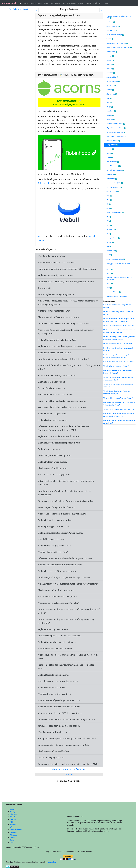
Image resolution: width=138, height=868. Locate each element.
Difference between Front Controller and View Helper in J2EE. (67, 719)
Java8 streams (112, 251)
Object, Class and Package (115, 35)
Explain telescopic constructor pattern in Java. (59, 443)
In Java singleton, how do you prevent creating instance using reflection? (66, 483)
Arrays (109, 103)
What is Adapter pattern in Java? (53, 552)
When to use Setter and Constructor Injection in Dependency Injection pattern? (66, 332)
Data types (111, 73)
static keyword (112, 179)
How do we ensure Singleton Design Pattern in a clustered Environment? (64, 493)
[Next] (101, 10)
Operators (110, 60)
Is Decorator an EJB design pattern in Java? (58, 375)
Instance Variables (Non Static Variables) (119, 48)
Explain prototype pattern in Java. (53, 526)
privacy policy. (51, 862)
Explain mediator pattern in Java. (53, 629)
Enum (109, 98)
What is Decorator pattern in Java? (54, 311)
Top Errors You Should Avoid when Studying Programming (119, 278)
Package (110, 56)
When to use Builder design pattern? (54, 475)
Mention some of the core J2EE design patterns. (60, 713)
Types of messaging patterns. (51, 758)
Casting (110, 153)
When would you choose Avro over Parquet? (118, 398)
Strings (110, 107)
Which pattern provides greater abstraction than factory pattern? (68, 584)
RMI (108, 204)
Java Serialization (113, 191)
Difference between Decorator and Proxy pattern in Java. (64, 324)
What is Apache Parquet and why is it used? (118, 344)
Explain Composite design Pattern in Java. (57, 340)
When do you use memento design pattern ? (58, 681)
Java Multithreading (114, 166)
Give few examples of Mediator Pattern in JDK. (59, 636)
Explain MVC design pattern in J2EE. (55, 353)
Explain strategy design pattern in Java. (56, 275)
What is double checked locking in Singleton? (59, 603)
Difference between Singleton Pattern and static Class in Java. (66, 501)
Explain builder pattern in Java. (52, 462)
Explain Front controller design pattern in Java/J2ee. (62, 346)
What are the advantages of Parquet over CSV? (119, 409)
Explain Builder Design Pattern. (52, 414)
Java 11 (110, 269)
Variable (110, 39)
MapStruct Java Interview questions (117, 296)
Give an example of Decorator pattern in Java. (59, 317)
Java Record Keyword (114, 292)
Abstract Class (112, 94)
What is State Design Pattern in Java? (55, 648)
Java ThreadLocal (113, 162)
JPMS (109, 288)
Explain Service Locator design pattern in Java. (59, 707)
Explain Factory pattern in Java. (52, 420)
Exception (110, 115)
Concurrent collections (114, 187)
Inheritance (111, 22)
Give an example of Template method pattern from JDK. (63, 745)
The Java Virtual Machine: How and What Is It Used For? (119, 264)
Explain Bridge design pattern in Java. (55, 520)
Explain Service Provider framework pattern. (58, 436)
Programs (110, 242)
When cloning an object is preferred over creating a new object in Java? (68, 657)
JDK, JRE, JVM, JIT (113, 26)
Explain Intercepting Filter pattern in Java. (57, 571)
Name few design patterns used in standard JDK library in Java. (67, 269)
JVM (109, 247)
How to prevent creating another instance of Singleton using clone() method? (69, 611)
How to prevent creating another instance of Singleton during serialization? (66, 621)
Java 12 (110, 273)
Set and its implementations (116, 132)
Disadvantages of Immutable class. (54, 751)
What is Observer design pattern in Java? (57, 263)
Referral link (43, 183)
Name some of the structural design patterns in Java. (62, 401)
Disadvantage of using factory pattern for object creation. (64, 577)
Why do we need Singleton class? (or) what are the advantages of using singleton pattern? (68, 303)
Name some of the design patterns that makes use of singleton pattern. (66, 667)
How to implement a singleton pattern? (56, 294)
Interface (110, 90)
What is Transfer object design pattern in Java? (59, 700)
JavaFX (109, 255)
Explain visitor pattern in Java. (52, 688)
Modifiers (110, 69)
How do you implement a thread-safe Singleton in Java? (63, 359)
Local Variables (112, 52)
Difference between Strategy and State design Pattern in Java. (66, 282)
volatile (110, 157)
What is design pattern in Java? (52, 256)
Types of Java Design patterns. (52, 388)
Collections (111, 120)
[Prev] (37, 10)
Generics (69, 774)
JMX (109, 217)
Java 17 (110, 284)
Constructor (111, 86)
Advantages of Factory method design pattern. (59, 726)
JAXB (109, 208)
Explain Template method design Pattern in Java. (60, 533)
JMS (109, 221)
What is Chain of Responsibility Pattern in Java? (60, 565)
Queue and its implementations (116, 136)
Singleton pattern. (46, 288)
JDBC (109, 196)
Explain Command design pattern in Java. (57, 642)
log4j (109, 225)
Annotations (111, 230)
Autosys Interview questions (116, 259)
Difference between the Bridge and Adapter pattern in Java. (65, 558)
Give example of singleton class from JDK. (57, 507)
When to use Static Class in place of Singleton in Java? (63, 514)
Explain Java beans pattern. (50, 449)
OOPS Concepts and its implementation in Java (119, 17)
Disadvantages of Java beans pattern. (55, 455)
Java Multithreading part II (115, 170)
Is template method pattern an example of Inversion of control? (67, 739)
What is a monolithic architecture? (54, 732)
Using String (111, 111)
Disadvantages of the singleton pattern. (56, 590)
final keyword (111, 174)
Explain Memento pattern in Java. (53, 675)
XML (109, 234)
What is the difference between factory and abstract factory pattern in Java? (69, 367)
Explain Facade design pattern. (52, 382)
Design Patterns (112, 145)
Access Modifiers (112, 77)
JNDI (109, 200)
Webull (41, 236)
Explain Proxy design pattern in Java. (55, 546)
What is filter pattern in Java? (51, 539)
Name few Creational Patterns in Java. (55, 395)
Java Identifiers (112, 31)
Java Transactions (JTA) (115, 183)
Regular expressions (113, 141)
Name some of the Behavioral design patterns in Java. (62, 407)
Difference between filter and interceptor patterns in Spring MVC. (68, 764)
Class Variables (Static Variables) (117, 43)
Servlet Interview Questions (115, 213)
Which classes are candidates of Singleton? (57, 597)
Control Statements (113, 81)
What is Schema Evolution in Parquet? (116, 366)
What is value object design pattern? (54, 694)
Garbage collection (113, 238)
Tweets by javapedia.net (18, 9)
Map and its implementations (116, 128)
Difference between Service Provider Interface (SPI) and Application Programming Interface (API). (64, 428)
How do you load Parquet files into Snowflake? (119, 362)
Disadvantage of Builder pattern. (53, 468)
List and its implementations (116, 124)
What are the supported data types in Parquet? (119, 326)
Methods (110, 64)
